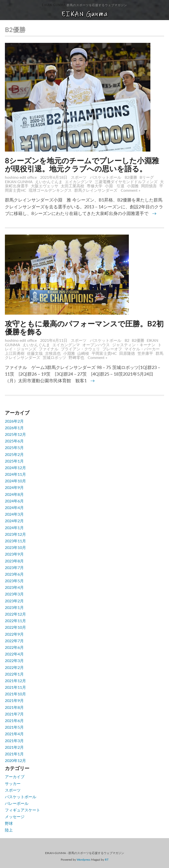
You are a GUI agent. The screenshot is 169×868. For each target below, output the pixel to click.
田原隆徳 (127, 353)
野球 (9, 823)
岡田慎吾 (149, 186)
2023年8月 (14, 561)
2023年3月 (14, 594)
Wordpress (84, 860)
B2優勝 (131, 177)
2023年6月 (14, 574)
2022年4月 (14, 654)
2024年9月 (14, 487)
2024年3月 (14, 514)
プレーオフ (112, 349)
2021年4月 (14, 734)
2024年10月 (15, 481)
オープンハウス (96, 345)
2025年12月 (15, 434)
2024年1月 (14, 528)
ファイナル (48, 349)
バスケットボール (106, 177)
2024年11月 (15, 474)
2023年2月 (14, 601)
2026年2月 (14, 421)
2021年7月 (14, 714)
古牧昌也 (53, 353)
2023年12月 (15, 534)
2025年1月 (14, 461)
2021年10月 (15, 694)
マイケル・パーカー (142, 349)
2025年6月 (14, 441)
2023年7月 (14, 567)
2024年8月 (14, 494)
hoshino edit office (21, 177)
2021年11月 (15, 687)
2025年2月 (14, 454)
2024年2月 (14, 521)
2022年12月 (15, 614)
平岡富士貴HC (104, 353)
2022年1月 (14, 674)
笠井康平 (145, 353)
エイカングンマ (79, 182)
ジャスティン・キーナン (134, 345)
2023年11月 (15, 541)
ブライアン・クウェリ (80, 349)
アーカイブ (15, 777)
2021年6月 (14, 720)
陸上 (9, 830)
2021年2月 (14, 747)
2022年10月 (15, 627)
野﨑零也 (76, 357)
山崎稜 (83, 353)
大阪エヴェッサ (45, 186)
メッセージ (15, 816)
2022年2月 (14, 667)
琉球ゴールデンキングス (50, 190)
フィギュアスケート (23, 810)
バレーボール (17, 803)
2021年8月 (14, 707)
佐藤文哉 (35, 353)
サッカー (13, 783)
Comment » (131, 190)
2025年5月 (14, 447)
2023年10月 (15, 547)
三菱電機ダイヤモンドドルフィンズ (126, 182)
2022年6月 (14, 647)
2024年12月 (15, 468)
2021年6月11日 (54, 340)
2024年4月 (14, 507)
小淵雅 (133, 186)
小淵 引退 (115, 186)
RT (107, 860)
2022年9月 (14, 634)
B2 (127, 340)
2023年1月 (14, 607)
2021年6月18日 (54, 177)
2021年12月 (15, 681)
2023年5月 (14, 581)
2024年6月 (14, 501)
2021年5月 (14, 727)
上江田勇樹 (15, 353)
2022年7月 (14, 641)
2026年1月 (14, 428)
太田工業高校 (72, 186)
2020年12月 (15, 760)
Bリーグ (147, 177)
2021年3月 (14, 741)
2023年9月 (14, 554)
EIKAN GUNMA (19, 182)
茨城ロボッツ (54, 357)
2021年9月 (14, 700)
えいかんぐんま (49, 182)
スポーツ (79, 177)
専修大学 (95, 186)
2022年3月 (14, 660)
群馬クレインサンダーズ (96, 190)
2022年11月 (15, 621)
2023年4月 (14, 587)
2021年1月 (14, 754)
